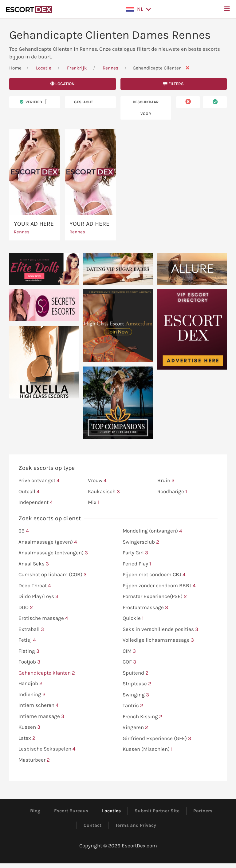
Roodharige (172, 492)
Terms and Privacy (136, 825)
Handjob (30, 684)
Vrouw (97, 481)
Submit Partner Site (157, 811)
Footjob (29, 662)
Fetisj (27, 640)
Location (63, 84)
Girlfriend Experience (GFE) (157, 739)
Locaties (111, 811)
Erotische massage (43, 618)
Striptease (137, 684)
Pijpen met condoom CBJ (154, 575)
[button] (138, 9)
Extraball (31, 629)
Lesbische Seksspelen (47, 749)
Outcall (29, 492)
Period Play (137, 564)
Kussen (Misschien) (148, 749)
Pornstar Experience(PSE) (155, 597)
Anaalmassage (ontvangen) (53, 553)
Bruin (166, 481)
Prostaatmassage (145, 608)
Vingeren (135, 727)
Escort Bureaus (71, 811)
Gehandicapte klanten (47, 673)
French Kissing (142, 717)
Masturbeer (34, 760)
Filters (173, 84)
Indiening (32, 695)
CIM (129, 651)
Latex (27, 738)
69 (24, 531)
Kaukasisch (104, 492)
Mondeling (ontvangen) (152, 531)
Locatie (44, 68)
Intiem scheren (39, 705)
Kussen (29, 727)
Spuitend (136, 673)
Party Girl (135, 553)
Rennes (111, 68)
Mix (94, 502)
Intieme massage (41, 716)
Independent (36, 502)
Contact (92, 825)
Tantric (133, 706)
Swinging (136, 695)
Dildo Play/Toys (38, 597)
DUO (26, 608)
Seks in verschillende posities (160, 629)
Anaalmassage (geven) (48, 542)
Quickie (133, 618)
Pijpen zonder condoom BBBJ (159, 586)
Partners (203, 811)
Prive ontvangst (39, 481)
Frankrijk (77, 68)
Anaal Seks (34, 564)
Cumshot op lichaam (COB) (53, 575)
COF (129, 662)
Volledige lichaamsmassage (158, 640)
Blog (35, 811)
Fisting (29, 651)
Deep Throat (35, 586)
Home (15, 68)
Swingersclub (141, 542)
